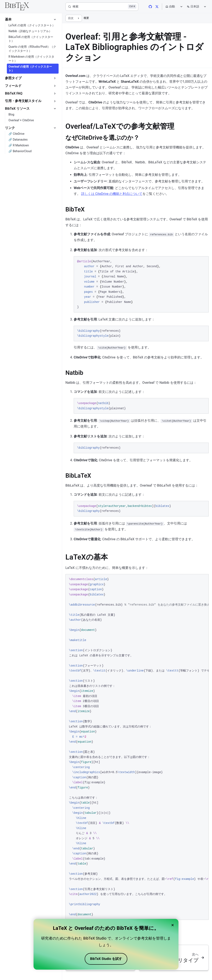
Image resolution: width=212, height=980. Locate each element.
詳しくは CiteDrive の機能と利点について (112, 194)
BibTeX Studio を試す (106, 959)
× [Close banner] (173, 925)
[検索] (102, 7)
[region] (137, 747)
